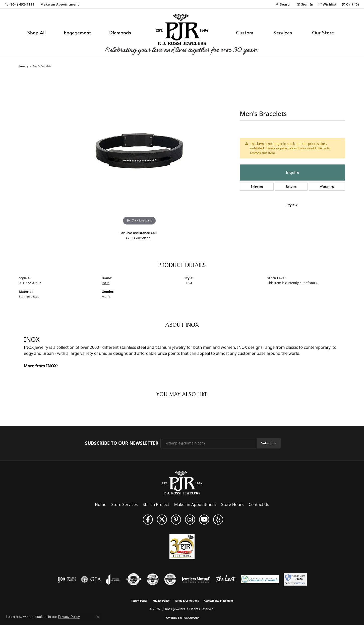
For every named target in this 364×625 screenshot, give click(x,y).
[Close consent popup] (98, 617)
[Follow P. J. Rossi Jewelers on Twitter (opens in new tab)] (162, 520)
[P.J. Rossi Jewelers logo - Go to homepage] (182, 33)
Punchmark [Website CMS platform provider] (191, 618)
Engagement (77, 33)
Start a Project (156, 504)
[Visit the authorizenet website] (134, 579)
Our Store (323, 33)
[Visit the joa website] (113, 579)
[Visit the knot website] (226, 579)
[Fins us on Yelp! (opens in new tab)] (218, 520)
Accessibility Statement (219, 601)
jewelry (23, 66)
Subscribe (269, 443)
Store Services (125, 504)
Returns (291, 187)
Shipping (257, 187)
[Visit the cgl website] (170, 579)
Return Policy (139, 601)
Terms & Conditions (187, 601)
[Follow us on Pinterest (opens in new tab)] (176, 520)
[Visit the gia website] (91, 579)
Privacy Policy (161, 601)
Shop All (36, 33)
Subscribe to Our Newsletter (122, 443)
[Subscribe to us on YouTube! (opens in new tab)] (204, 520)
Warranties (327, 187)
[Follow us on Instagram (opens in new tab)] (190, 520)
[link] (20, 4)
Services (283, 33)
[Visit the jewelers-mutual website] (196, 579)
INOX (106, 283)
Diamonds (120, 33)
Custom (245, 33)
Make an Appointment (195, 504)
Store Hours (232, 504)
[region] (139, 151)
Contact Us (259, 504)
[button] (283, 4)
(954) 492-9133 (138, 238)
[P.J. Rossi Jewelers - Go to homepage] (182, 482)
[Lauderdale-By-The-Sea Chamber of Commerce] (260, 579)
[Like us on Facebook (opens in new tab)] (148, 520)
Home (101, 504)
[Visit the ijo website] (67, 579)
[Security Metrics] (295, 579)
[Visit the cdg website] (153, 579)
